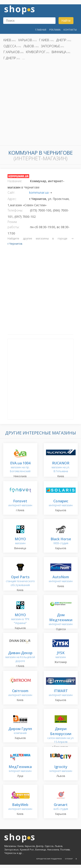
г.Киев (44, 40)
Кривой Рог (36, 52)
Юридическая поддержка (49, 859)
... (24, 58)
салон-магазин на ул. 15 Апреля (61, 736)
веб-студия (61, 807)
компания (20, 731)
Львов (29, 46)
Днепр (61, 40)
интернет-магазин (20, 503)
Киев (7, 40)
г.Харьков (12, 52)
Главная (41, 30)
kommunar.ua (39, 192)
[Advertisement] (40, 104)
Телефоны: (15, 210)
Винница (59, 52)
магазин (20, 541)
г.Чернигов (15, 244)
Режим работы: (13, 224)
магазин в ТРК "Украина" (20, 619)
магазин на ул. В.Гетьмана (61, 467)
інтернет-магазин (20, 769)
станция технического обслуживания (20, 581)
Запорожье (51, 46)
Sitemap (69, 859)
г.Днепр (10, 58)
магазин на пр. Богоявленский (20, 467)
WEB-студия (61, 541)
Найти (66, 20)
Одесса (10, 46)
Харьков (25, 40)
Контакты (70, 30)
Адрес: (12, 199)
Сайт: (11, 192)
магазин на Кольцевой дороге (20, 657)
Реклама (55, 30)
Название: (15, 181)
